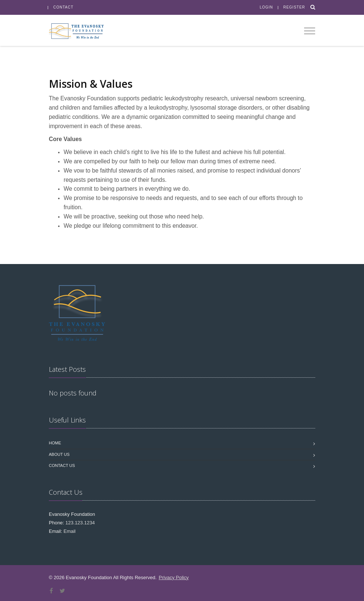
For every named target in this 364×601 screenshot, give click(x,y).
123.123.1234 (80, 523)
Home (55, 443)
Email (70, 531)
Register (294, 7)
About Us (59, 454)
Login (266, 7)
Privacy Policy (174, 577)
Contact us (62, 465)
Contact (63, 7)
